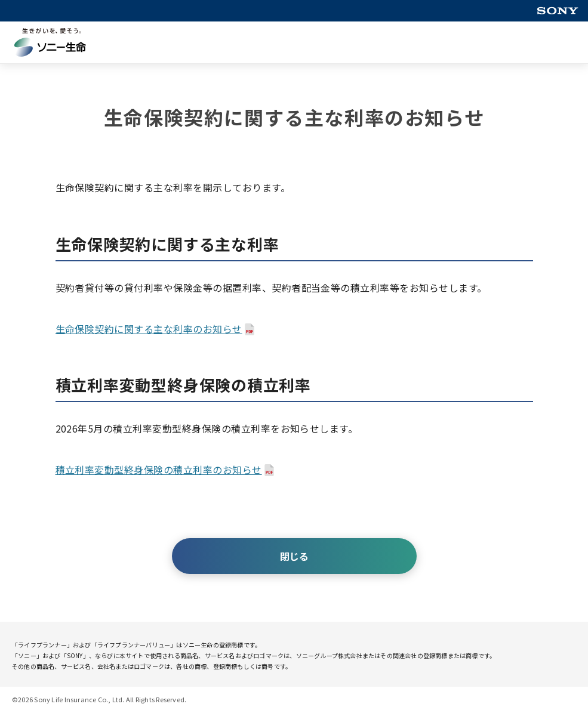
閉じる (294, 556)
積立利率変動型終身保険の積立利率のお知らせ (159, 470)
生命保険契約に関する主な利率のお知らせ (149, 329)
